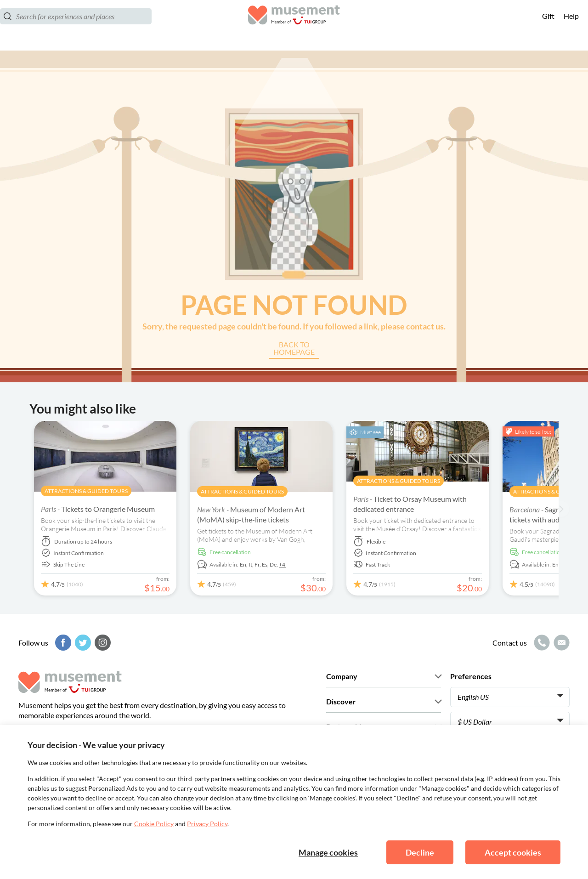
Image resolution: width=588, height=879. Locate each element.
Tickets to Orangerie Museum (98, 509)
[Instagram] (102, 643)
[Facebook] (62, 643)
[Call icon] (541, 643)
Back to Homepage (294, 349)
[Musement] (294, 26)
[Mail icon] (560, 643)
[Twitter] (82, 643)
